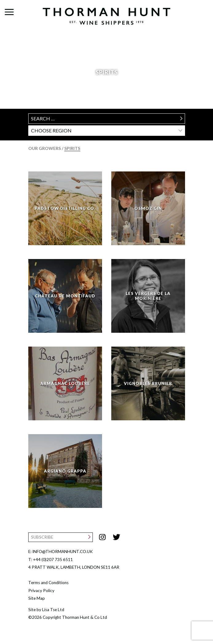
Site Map (37, 598)
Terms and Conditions (48, 583)
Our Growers (45, 148)
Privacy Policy (41, 591)
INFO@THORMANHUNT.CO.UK (63, 552)
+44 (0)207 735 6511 (53, 560)
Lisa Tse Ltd (53, 610)
